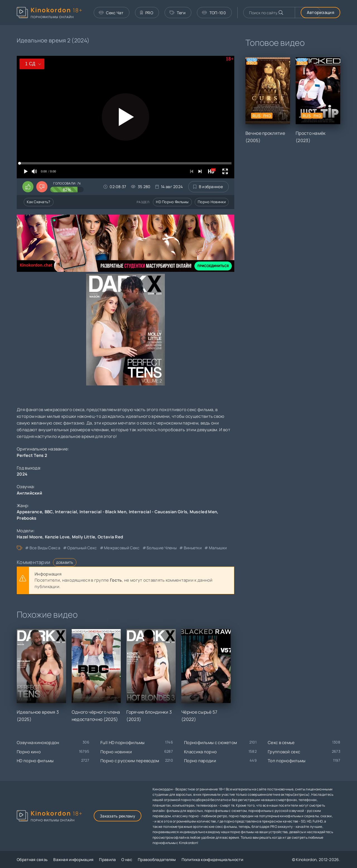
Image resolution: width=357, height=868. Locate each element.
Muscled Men (203, 512)
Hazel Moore (30, 537)
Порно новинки (212, 202)
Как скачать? (39, 202)
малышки (218, 548)
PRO (147, 13)
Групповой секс (284, 752)
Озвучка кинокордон (38, 743)
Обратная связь (32, 859)
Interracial (66, 512)
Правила (107, 859)
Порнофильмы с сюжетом (210, 743)
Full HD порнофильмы (123, 743)
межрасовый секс (122, 548)
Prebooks (26, 518)
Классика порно (200, 752)
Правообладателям (157, 859)
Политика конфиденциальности (212, 859)
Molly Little (84, 537)
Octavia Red (110, 537)
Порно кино (29, 752)
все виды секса (45, 548)
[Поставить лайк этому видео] (28, 187)
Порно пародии (200, 761)
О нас (127, 859)
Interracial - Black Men (103, 512)
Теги (178, 13)
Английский (29, 493)
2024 (22, 474)
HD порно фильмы (172, 202)
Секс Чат (111, 13)
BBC (49, 512)
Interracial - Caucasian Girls (158, 512)
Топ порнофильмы (287, 761)
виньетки (193, 548)
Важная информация (73, 859)
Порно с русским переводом (130, 761)
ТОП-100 (214, 13)
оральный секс (82, 548)
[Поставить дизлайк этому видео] (42, 187)
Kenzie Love (57, 537)
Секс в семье (281, 743)
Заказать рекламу (118, 816)
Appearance (29, 512)
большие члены (162, 548)
